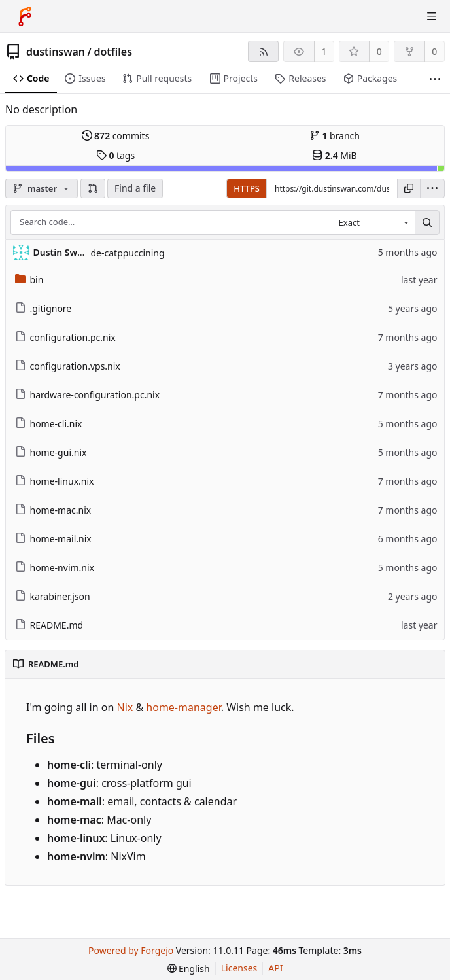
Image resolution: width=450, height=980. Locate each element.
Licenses (239, 968)
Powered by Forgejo (131, 950)
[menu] (432, 188)
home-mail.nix (53, 539)
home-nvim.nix (55, 568)
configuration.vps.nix (68, 366)
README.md (49, 625)
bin (29, 280)
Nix (125, 707)
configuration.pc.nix (65, 337)
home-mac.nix (53, 510)
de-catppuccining (128, 253)
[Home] (25, 16)
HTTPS (247, 188)
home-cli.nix (49, 424)
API (275, 968)
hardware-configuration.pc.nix (88, 395)
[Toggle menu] (432, 16)
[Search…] (427, 222)
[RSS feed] (263, 51)
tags (115, 155)
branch (335, 136)
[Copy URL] (409, 188)
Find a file (135, 188)
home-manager (183, 707)
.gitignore (43, 308)
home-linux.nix (55, 481)
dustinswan (56, 52)
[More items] (435, 79)
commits (116, 136)
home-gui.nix (51, 452)
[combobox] (372, 222)
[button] (93, 188)
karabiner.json (53, 596)
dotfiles (113, 52)
